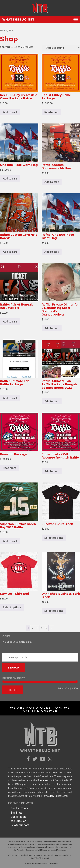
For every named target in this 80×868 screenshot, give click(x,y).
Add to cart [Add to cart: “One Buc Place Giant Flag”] (10, 178)
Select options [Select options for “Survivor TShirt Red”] (12, 607)
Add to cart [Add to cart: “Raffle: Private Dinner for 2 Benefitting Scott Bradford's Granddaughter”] (52, 328)
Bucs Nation (18, 817)
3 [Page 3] (37, 628)
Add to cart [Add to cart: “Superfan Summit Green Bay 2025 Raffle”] (10, 541)
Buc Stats (16, 813)
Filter (13, 690)
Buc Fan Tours (19, 808)
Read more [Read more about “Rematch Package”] (10, 468)
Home (3, 30)
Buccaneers (43, 780)
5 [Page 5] (46, 628)
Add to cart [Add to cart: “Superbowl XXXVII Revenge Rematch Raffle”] (52, 471)
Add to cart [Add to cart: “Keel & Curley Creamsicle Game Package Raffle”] (10, 112)
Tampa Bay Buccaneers (55, 796)
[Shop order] (61, 48)
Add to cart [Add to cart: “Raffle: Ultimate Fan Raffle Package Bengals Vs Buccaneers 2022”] (52, 401)
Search (14, 667)
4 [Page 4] (42, 628)
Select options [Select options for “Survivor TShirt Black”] (54, 538)
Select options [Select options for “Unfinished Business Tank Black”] (54, 611)
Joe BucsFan (18, 821)
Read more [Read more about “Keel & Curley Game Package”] (51, 112)
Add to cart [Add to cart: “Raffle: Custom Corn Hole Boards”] (10, 252)
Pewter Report (20, 825)
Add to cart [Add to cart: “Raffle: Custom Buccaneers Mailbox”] (52, 182)
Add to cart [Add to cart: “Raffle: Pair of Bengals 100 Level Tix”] (10, 321)
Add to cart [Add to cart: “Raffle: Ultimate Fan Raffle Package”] (10, 398)
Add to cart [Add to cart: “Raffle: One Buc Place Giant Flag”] (52, 252)
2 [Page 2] (33, 628)
